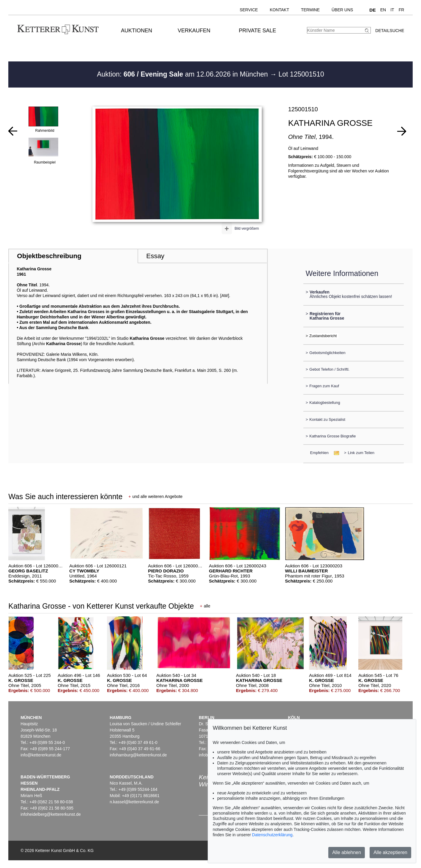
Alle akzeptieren (390, 852)
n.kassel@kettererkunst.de (134, 802)
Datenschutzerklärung (272, 835)
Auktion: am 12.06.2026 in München (183, 74)
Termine (310, 10)
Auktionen (137, 31)
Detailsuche (390, 31)
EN (383, 10)
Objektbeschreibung (49, 256)
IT (392, 10)
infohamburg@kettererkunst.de (138, 755)
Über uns (342, 10)
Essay (155, 256)
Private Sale (257, 31)
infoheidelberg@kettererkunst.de (51, 814)
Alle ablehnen (347, 852)
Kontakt (279, 10)
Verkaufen (194, 31)
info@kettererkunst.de (41, 755)
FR (402, 10)
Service (249, 10)
